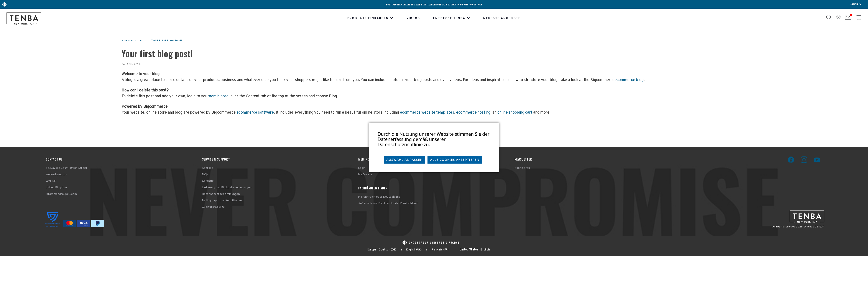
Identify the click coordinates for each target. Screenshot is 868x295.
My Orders (365, 175)
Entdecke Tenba (452, 18)
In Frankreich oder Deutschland (379, 197)
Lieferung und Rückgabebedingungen (227, 188)
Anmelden (856, 4)
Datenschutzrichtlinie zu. (404, 144)
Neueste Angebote (502, 18)
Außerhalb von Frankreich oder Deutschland (388, 204)
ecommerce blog (629, 80)
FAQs (205, 175)
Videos (413, 18)
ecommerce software (255, 113)
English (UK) (414, 250)
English (485, 250)
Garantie (208, 181)
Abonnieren (522, 168)
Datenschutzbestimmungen (221, 194)
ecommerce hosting (473, 113)
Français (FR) (440, 250)
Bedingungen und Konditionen (222, 201)
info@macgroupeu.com (61, 194)
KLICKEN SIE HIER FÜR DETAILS (466, 4)
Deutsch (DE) (388, 250)
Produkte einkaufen (370, 18)
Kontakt (208, 168)
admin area (219, 96)
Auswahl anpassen (405, 159)
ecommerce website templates (427, 113)
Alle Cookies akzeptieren (455, 159)
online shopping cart (515, 113)
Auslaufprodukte (214, 207)
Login (362, 168)
